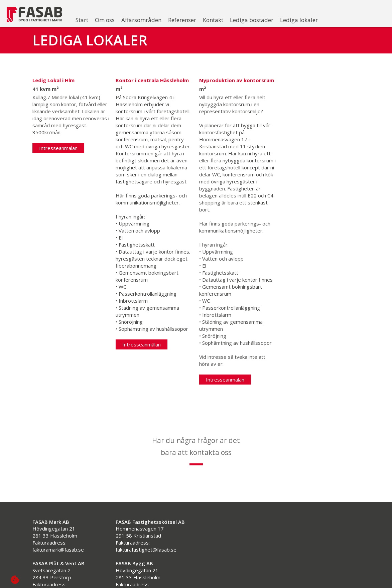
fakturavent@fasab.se (58, 581)
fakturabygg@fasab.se (142, 581)
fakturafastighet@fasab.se (146, 539)
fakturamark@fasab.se (58, 539)
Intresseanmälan (58, 148)
